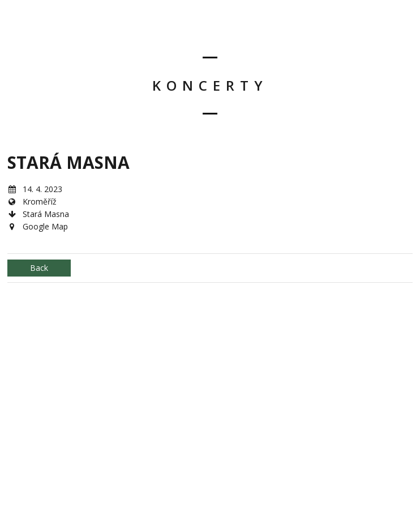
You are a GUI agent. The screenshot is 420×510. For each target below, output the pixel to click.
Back (39, 268)
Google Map (45, 226)
